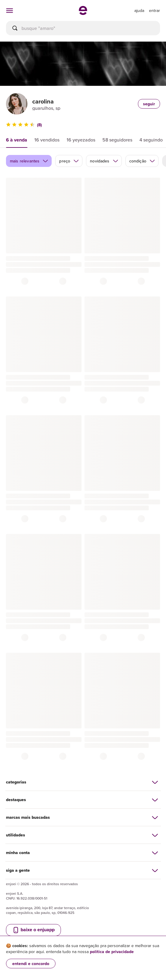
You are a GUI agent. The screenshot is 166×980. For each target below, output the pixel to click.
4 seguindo (151, 140)
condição (142, 161)
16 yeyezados (81, 140)
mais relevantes (29, 161)
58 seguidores (117, 140)
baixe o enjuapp (33, 930)
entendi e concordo (31, 964)
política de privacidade (112, 952)
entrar (155, 10)
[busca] (83, 28)
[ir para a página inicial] (83, 13)
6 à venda (17, 140)
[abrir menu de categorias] (10, 10)
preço (69, 161)
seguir (149, 104)
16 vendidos (47, 140)
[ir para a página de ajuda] (139, 10)
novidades (104, 161)
